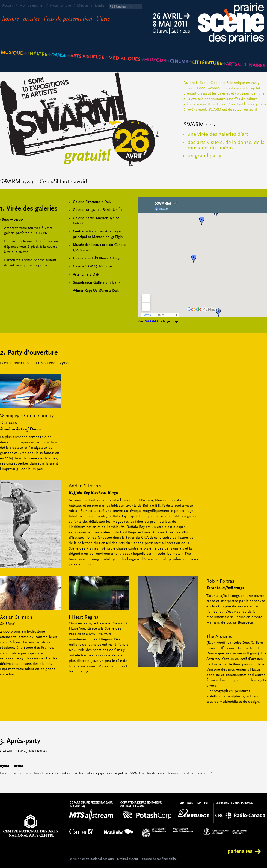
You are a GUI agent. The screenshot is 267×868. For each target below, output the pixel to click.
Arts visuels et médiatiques (105, 52)
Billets (103, 19)
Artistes (31, 19)
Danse (59, 52)
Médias (83, 6)
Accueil (8, 6)
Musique (12, 52)
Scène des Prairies (232, 24)
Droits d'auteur (128, 859)
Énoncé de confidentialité (159, 859)
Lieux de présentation (68, 19)
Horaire (11, 19)
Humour (155, 52)
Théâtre (37, 52)
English (101, 6)
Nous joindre (60, 6)
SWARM (151, 321)
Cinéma (179, 52)
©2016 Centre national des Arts (91, 859)
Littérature (207, 52)
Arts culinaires (245, 52)
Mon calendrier (32, 6)
